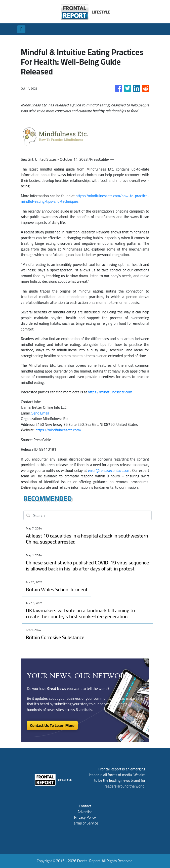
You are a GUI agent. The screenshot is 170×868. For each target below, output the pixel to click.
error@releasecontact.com (109, 470)
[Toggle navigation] (21, 29)
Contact (85, 806)
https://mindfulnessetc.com (110, 392)
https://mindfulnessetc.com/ (58, 430)
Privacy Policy (85, 817)
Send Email (40, 413)
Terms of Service (85, 823)
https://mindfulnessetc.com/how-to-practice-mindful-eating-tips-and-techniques (85, 199)
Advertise (85, 812)
